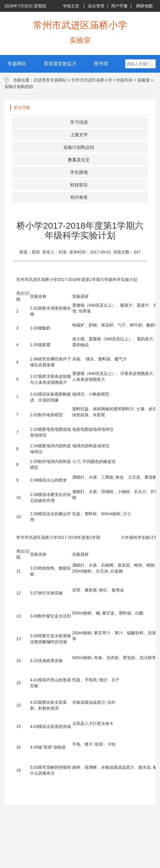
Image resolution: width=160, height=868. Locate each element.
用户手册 (119, 6)
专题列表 (124, 80)
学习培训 (79, 122)
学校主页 (71, 6)
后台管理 (96, 6)
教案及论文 (79, 160)
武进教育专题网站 (50, 80)
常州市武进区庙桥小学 (92, 80)
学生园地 (79, 172)
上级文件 (79, 135)
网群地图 (144, 6)
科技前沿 (79, 185)
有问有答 (79, 197)
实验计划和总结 (79, 147)
